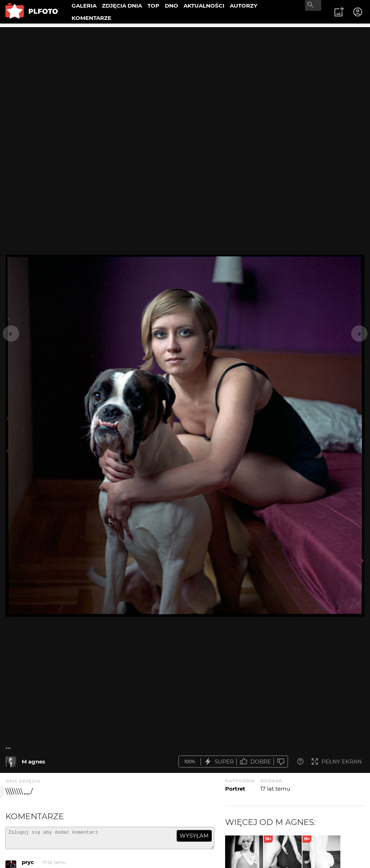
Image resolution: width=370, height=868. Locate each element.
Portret (235, 789)
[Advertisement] (185, 78)
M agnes (33, 762)
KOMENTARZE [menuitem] (91, 18)
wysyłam (194, 836)
